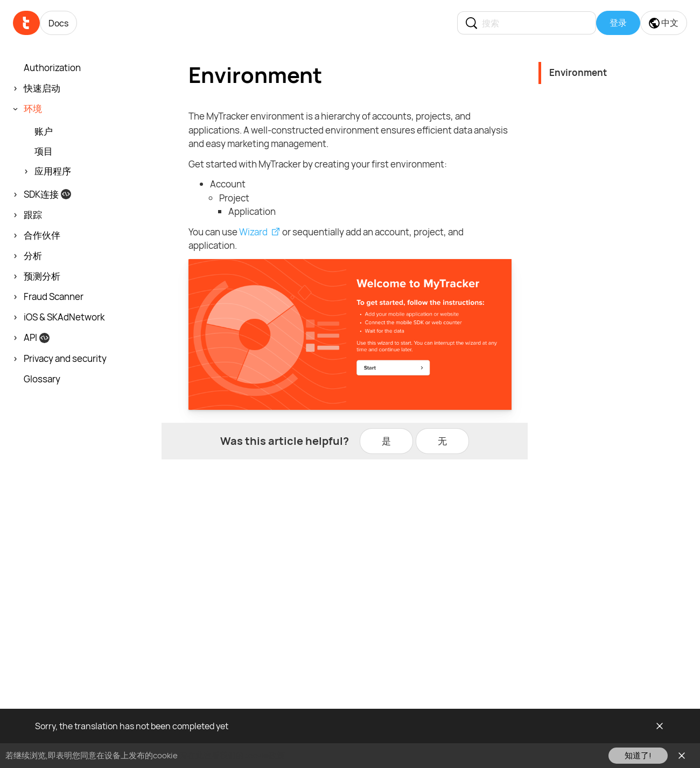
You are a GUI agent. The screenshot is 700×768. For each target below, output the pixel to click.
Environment (578, 72)
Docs (58, 23)
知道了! (638, 755)
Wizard (253, 232)
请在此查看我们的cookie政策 (232, 755)
